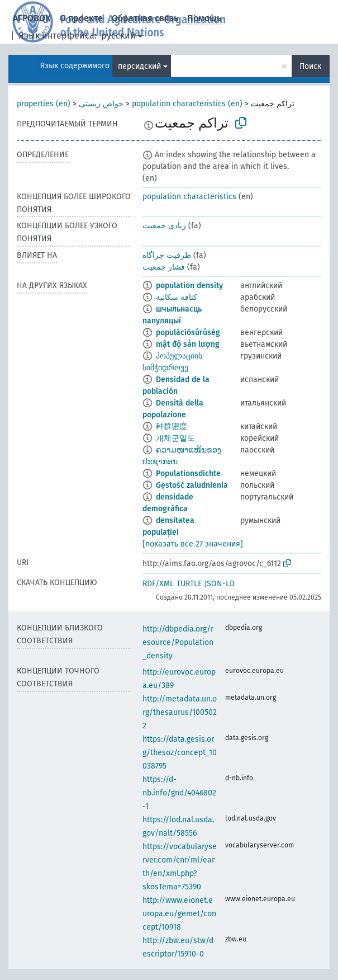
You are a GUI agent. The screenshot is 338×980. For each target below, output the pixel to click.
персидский (139, 66)
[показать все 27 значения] (193, 544)
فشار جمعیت (164, 267)
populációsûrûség (188, 333)
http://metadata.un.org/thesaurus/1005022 (180, 712)
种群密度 (172, 427)
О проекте (81, 18)
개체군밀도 (175, 438)
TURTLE (189, 584)
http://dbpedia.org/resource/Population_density (178, 642)
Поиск (310, 66)
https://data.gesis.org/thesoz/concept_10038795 (180, 753)
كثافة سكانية (177, 297)
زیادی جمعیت (164, 226)
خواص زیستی (101, 104)
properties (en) (44, 104)
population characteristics (189, 197)
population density (189, 286)
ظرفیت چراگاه (167, 255)
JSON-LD (220, 584)
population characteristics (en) (187, 104)
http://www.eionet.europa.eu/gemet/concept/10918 (179, 914)
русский (118, 36)
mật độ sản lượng (188, 344)
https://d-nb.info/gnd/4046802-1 (179, 793)
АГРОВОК (32, 18)
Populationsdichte (188, 473)
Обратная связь (145, 18)
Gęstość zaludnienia (192, 485)
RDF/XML (158, 584)
